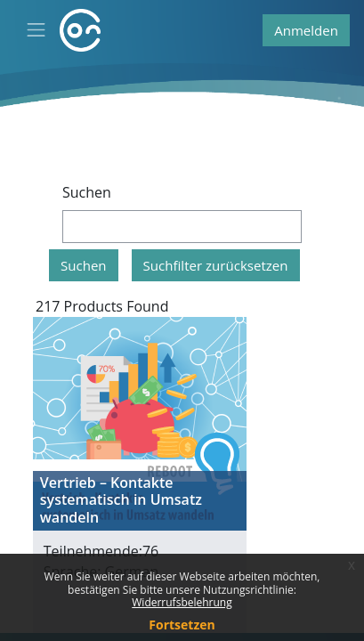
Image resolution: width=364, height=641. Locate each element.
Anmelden (306, 30)
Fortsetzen (182, 625)
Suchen (87, 192)
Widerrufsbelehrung (182, 602)
